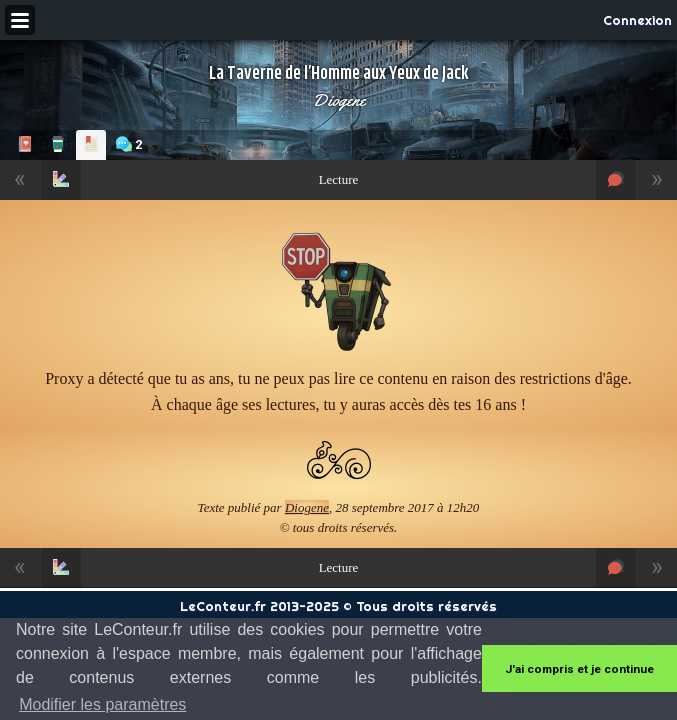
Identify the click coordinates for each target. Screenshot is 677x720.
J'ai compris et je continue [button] (579, 669)
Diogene (338, 100)
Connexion (637, 20)
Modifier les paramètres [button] (102, 704)
